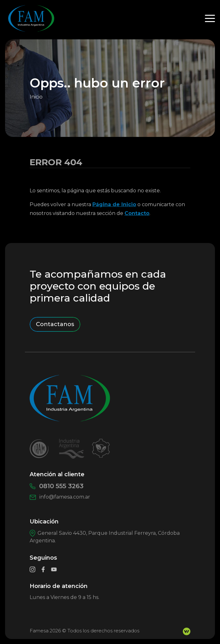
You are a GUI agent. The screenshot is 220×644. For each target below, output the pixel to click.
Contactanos (55, 324)
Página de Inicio (114, 204)
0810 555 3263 (57, 486)
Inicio (36, 97)
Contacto (137, 213)
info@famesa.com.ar (60, 497)
